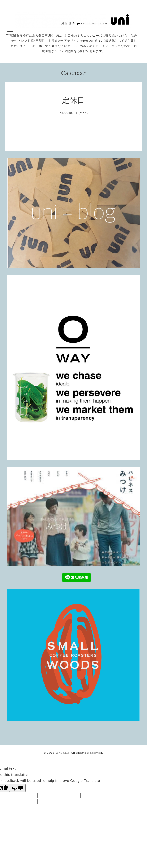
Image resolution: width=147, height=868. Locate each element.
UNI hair (62, 753)
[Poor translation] (18, 788)
